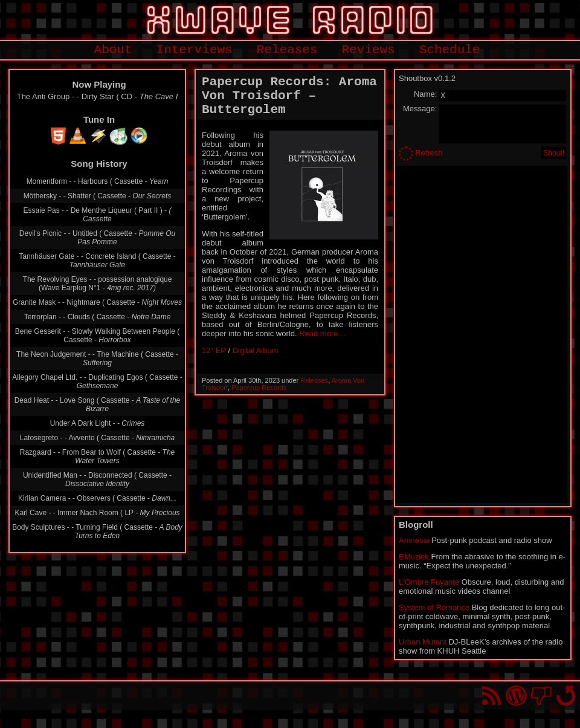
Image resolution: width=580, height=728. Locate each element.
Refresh (429, 153)
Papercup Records (259, 388)
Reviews (368, 50)
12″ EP (214, 350)
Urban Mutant (423, 642)
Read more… (322, 333)
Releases (287, 50)
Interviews (195, 50)
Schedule (450, 50)
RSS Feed (491, 696)
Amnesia (414, 540)
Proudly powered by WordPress (516, 696)
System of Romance (434, 607)
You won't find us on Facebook (541, 696)
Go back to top (566, 696)
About (113, 50)
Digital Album (256, 350)
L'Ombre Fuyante (429, 582)
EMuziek (414, 557)
